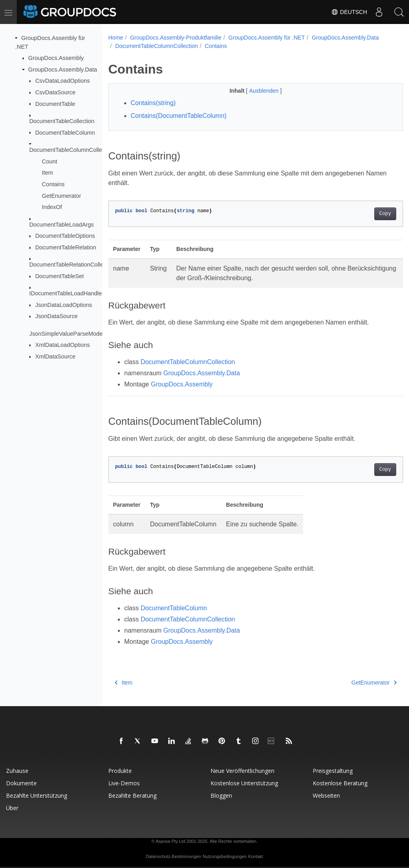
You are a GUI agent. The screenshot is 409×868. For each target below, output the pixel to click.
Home (116, 38)
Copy (364, 214)
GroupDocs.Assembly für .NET (267, 38)
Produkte (120, 771)
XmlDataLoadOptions (63, 345)
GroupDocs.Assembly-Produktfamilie (176, 38)
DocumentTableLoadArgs (62, 224)
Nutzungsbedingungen (224, 856)
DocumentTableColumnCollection (72, 150)
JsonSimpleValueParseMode (66, 334)
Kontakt (255, 856)
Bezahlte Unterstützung (37, 795)
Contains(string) (153, 103)
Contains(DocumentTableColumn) (179, 116)
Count (50, 161)
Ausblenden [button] (254, 91)
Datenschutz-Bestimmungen (173, 856)
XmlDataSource (55, 356)
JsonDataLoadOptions (64, 305)
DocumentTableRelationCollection (72, 265)
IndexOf (52, 207)
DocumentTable (55, 104)
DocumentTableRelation (66, 247)
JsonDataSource (56, 316)
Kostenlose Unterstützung (244, 783)
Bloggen (221, 795)
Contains (53, 184)
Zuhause (17, 771)
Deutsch (349, 12)
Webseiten (326, 795)
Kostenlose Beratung (340, 783)
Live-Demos (124, 783)
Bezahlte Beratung (132, 795)
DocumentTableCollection (62, 121)
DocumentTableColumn (65, 132)
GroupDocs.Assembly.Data (63, 70)
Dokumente (21, 783)
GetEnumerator (62, 195)
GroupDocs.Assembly (56, 58)
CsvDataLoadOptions (63, 81)
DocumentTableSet (60, 276)
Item (48, 173)
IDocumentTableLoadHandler (66, 293)
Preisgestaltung (333, 771)
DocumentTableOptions (65, 236)
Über (12, 808)
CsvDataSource (55, 92)
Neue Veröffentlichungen (242, 771)
